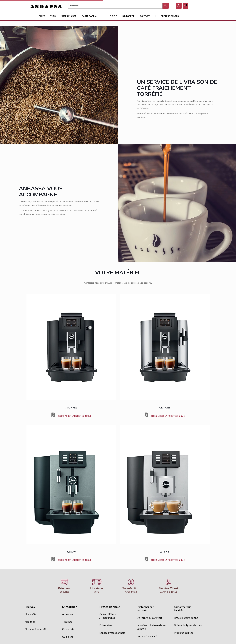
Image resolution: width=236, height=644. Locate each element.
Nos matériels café (36, 629)
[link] (71, 347)
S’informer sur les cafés (145, 609)
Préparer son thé (184, 633)
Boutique (30, 607)
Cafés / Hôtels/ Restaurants (108, 616)
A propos (67, 614)
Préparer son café (147, 636)
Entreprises (106, 625)
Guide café (68, 629)
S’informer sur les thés (182, 609)
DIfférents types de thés (188, 625)
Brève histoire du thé (186, 618)
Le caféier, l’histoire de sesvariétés (152, 627)
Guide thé (68, 637)
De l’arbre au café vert (149, 618)
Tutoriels (67, 622)
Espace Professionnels (112, 633)
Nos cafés (30, 614)
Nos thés (30, 622)
